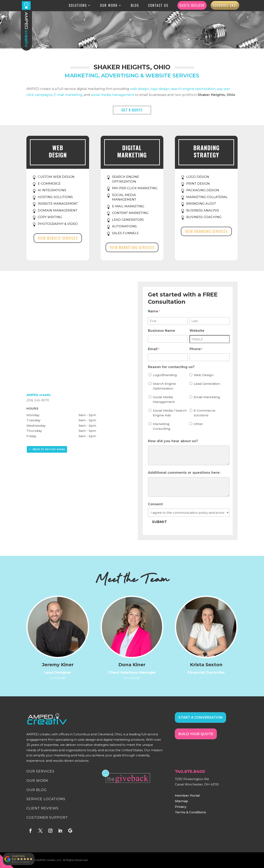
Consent (155, 504)
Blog (135, 6)
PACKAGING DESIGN (203, 190)
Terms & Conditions (190, 812)
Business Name (161, 331)
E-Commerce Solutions (204, 413)
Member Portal (187, 795)
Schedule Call (225, 6)
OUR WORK (37, 781)
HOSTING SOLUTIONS (55, 197)
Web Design (204, 375)
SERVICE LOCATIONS (46, 799)
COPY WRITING (50, 217)
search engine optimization (193, 89)
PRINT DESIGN (198, 184)
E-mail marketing (68, 95)
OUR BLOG (37, 790)
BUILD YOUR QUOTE (196, 734)
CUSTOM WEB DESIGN (56, 177)
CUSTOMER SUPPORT (47, 818)
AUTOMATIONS (124, 226)
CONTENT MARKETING (130, 213)
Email (154, 349)
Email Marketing (207, 397)
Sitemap (181, 801)
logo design (160, 89)
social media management (113, 95)
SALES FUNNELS (125, 233)
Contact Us (158, 6)
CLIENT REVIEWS (42, 808)
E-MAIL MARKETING (128, 206)
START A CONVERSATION (200, 717)
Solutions (78, 6)
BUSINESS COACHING (204, 217)
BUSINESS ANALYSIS (203, 210)
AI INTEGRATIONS (52, 190)
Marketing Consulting (162, 426)
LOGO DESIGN (198, 177)
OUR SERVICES (40, 771)
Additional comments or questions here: (184, 473)
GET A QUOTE (132, 110)
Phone (196, 349)
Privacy (181, 807)
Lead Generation (207, 384)
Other (198, 424)
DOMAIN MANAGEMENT (58, 210)
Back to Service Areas (49, 449)
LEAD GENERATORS (128, 220)
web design (139, 89)
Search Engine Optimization (164, 386)
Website (197, 331)
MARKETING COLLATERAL (207, 197)
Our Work (109, 6)
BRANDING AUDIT (201, 204)
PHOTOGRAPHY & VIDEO (58, 224)
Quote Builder (192, 6)
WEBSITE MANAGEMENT (58, 204)
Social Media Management (164, 399)
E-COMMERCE (49, 184)
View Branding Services (206, 231)
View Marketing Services (132, 247)
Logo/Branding (165, 375)
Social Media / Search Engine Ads (170, 413)
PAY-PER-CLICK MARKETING (135, 188)
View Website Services (58, 238)
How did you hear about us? (173, 441)
